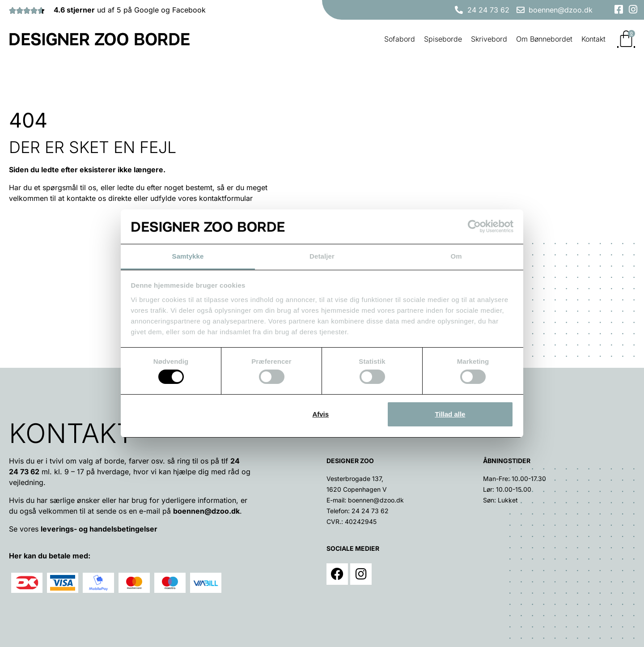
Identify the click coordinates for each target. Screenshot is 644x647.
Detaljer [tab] (322, 256)
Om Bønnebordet (544, 39)
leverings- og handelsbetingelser (99, 529)
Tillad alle (450, 414)
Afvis (320, 414)
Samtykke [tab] (188, 256)
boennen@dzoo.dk (206, 511)
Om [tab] (456, 256)
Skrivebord (489, 39)
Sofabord (400, 39)
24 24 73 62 (370, 511)
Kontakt (593, 39)
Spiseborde (443, 39)
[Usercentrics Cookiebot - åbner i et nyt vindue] (474, 226)
